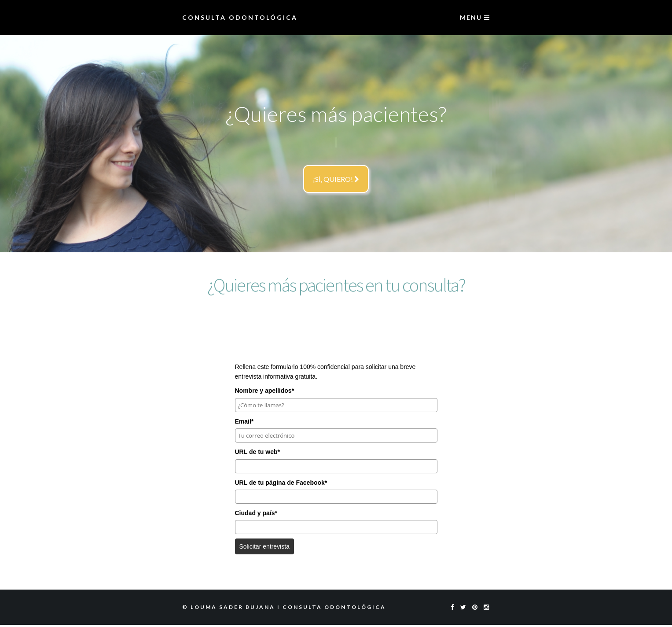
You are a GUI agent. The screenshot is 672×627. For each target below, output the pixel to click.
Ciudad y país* (256, 513)
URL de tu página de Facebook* (281, 483)
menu (475, 17)
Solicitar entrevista (264, 546)
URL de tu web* (257, 452)
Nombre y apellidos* (265, 391)
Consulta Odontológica (240, 17)
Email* (244, 421)
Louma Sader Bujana (233, 607)
